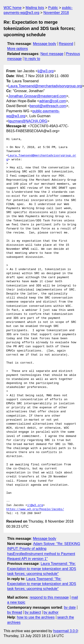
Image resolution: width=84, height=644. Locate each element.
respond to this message (49, 597)
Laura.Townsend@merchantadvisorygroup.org (45, 86)
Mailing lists (35, 8)
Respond (66, 44)
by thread (15, 612)
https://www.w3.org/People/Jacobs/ (35, 509)
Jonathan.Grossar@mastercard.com (37, 96)
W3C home (13, 8)
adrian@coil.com (53, 101)
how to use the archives (36, 617)
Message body (45, 44)
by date (70, 607)
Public (53, 8)
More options (18, 49)
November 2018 (56, 13)
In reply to (32, 59)
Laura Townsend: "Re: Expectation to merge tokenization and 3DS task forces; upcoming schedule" (42, 569)
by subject (33, 612)
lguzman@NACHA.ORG (28, 121)
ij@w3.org (46, 71)
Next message (52, 54)
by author (51, 612)
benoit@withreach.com (48, 106)
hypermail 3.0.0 (65, 631)
